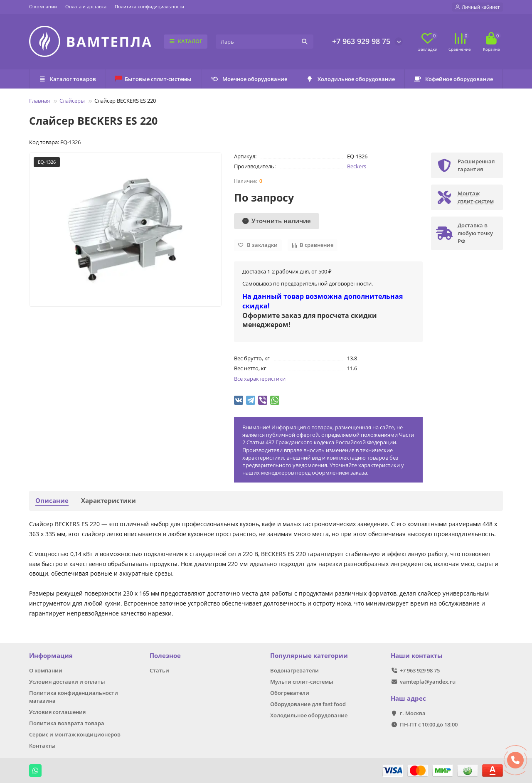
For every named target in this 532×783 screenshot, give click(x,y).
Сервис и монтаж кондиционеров (75, 734)
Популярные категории (309, 656)
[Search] (265, 42)
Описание (52, 501)
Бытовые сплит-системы (153, 79)
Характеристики (108, 501)
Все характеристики (260, 379)
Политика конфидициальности (149, 6)
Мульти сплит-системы (302, 682)
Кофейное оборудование (453, 79)
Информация (51, 656)
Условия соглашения (57, 712)
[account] (478, 7)
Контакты (42, 746)
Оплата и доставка (86, 6)
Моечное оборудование (249, 79)
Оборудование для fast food (308, 704)
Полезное (165, 656)
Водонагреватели (294, 670)
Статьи (159, 670)
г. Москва (413, 713)
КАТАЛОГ (186, 41)
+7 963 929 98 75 (361, 41)
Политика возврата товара (67, 723)
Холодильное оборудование (351, 79)
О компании (43, 6)
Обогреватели (290, 693)
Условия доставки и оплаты (67, 682)
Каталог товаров (67, 79)
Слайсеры (72, 101)
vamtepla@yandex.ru (428, 682)
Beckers (357, 166)
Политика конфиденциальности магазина (74, 697)
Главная (39, 101)
